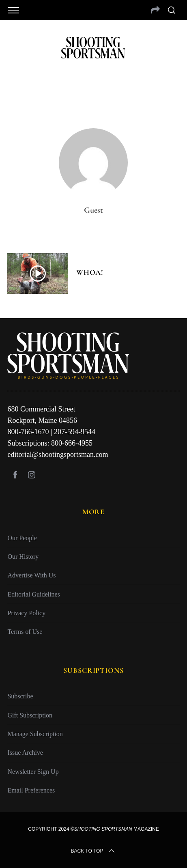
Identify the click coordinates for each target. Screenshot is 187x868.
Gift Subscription (30, 715)
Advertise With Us (31, 575)
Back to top (94, 851)
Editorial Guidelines (33, 594)
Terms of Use (25, 632)
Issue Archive (25, 753)
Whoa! (90, 272)
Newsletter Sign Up (33, 772)
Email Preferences (31, 790)
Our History (23, 557)
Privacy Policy (26, 613)
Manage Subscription (35, 734)
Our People (22, 538)
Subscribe (20, 696)
